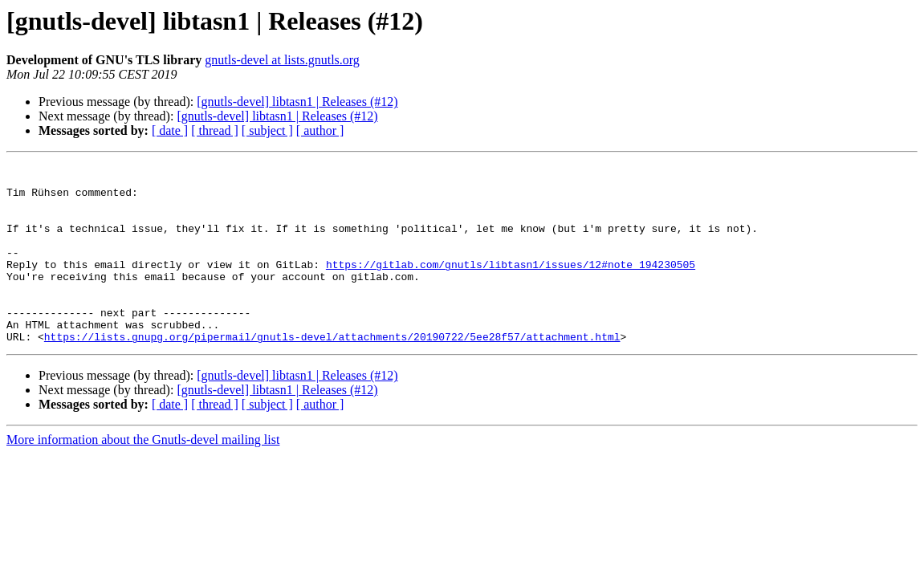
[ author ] (320, 130)
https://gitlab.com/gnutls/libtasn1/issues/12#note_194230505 (511, 286)
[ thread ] (215, 130)
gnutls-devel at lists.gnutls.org (282, 60)
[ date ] (170, 130)
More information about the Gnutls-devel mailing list (143, 476)
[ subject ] (267, 130)
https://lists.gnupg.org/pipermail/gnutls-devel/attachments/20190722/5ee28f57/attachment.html (332, 372)
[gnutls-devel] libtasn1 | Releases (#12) (297, 102)
